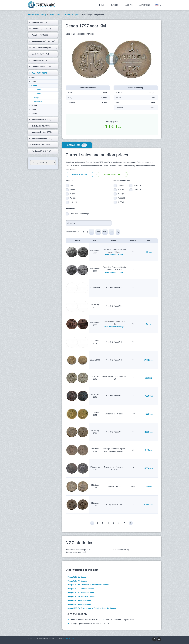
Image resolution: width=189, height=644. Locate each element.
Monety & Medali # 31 (114, 288)
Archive (129, 5)
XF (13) (73, 194)
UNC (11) (73, 202)
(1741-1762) (39, 54)
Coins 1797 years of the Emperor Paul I (119, 620)
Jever (32, 110)
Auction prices (77, 145)
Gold (32, 77)
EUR (92, 232)
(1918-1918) (40, 151)
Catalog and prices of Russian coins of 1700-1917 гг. (90, 624)
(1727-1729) (38, 35)
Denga (37, 98)
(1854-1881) (40, 132)
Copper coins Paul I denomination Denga (85, 620)
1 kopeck (38, 94)
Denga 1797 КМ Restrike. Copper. (81, 597)
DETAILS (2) (122, 185)
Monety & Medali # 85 (114, 432)
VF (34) (73, 190)
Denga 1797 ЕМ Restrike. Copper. (81, 589)
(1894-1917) (40, 145)
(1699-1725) (38, 22)
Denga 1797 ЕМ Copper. (77, 577)
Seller (114, 241)
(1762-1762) (39, 60)
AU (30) (73, 198)
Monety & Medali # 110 (114, 504)
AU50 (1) (121, 190)
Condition (133, 241)
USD (112, 232)
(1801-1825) (40, 120)
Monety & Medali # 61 (114, 396)
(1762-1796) (40, 67)
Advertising (145, 5)
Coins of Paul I (55, 15)
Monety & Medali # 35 (114, 306)
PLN (105, 232)
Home (102, 5)
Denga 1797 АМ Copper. (77, 581)
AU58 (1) (121, 202)
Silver (32, 81)
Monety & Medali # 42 (114, 342)
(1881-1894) (41, 139)
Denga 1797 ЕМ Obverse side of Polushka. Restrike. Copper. (92, 608)
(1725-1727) (40, 29)
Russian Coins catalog (37, 15)
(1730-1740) (42, 41)
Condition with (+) (122, 550)
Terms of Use (68, 639)
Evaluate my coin (80, 174)
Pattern (33, 106)
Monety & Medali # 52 (114, 360)
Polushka (38, 102)
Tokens (33, 114)
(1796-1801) (38, 73)
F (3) (72, 185)
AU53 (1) (121, 194)
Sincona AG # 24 (114, 486)
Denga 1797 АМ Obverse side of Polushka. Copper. (88, 585)
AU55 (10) (122, 198)
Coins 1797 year (72, 15)
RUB (98, 232)
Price (149, 241)
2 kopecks (38, 90)
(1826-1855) (39, 126)
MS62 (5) (137, 185)
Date (95, 241)
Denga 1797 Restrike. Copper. (80, 601)
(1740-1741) (43, 48)
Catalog (115, 5)
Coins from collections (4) (80, 214)
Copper (33, 85)
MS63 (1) (137, 190)
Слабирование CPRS (112, 174)
